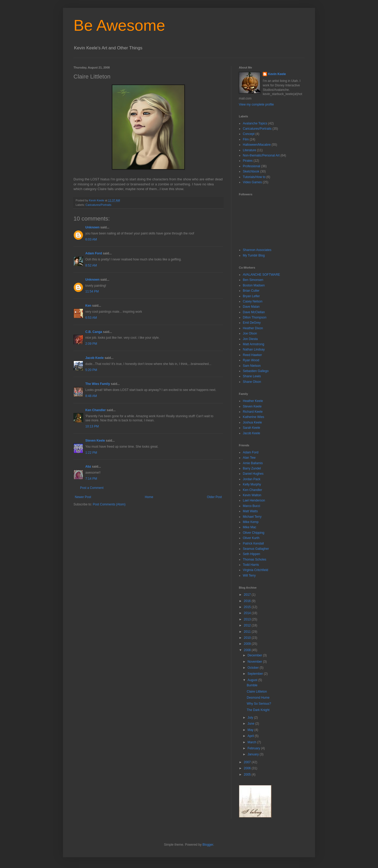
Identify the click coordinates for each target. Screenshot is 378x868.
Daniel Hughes (253, 474)
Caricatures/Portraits (98, 205)
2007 (248, 762)
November (255, 662)
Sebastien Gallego (256, 371)
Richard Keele (253, 412)
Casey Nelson (253, 301)
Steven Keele (95, 441)
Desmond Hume (258, 698)
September (256, 674)
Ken (88, 306)
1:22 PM (91, 453)
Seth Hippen (251, 554)
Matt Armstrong (253, 344)
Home (149, 497)
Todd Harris (251, 565)
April (251, 736)
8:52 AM (91, 265)
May (251, 730)
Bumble (252, 685)
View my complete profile (256, 104)
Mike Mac (250, 527)
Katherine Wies (253, 417)
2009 (248, 644)
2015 (248, 607)
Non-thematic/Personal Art (261, 155)
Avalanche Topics (255, 123)
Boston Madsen (254, 285)
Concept (249, 134)
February (254, 748)
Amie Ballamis (253, 463)
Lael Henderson (254, 500)
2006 (248, 768)
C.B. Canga (94, 332)
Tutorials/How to (254, 177)
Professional (251, 166)
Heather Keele (253, 401)
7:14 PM (91, 479)
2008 (248, 650)
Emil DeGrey (252, 323)
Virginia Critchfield (256, 570)
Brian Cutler (251, 291)
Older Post (214, 497)
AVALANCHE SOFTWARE (261, 275)
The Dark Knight (258, 710)
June (251, 724)
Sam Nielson (252, 366)
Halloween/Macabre (257, 145)
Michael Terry (252, 517)
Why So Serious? (259, 704)
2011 (248, 632)
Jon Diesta (250, 339)
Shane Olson (252, 382)
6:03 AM (91, 239)
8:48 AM (91, 396)
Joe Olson (250, 333)
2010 (248, 638)
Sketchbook (251, 171)
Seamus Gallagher (256, 549)
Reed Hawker (252, 355)
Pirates (248, 161)
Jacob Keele (94, 358)
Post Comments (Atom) (109, 504)
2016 (248, 601)
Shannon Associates (257, 250)
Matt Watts (250, 511)
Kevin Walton (252, 495)
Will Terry (249, 576)
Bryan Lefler (251, 296)
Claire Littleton (257, 692)
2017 (248, 595)
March (252, 742)
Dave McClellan (254, 312)
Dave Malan (251, 307)
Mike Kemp (251, 522)
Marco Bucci (251, 506)
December (255, 655)
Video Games (252, 182)
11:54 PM (92, 291)
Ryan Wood (251, 360)
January (254, 754)
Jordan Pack (252, 479)
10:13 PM (92, 426)
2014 (248, 613)
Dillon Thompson (255, 317)
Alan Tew (249, 458)
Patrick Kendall (253, 543)
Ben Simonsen (253, 280)
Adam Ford (94, 253)
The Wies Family (98, 384)
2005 (248, 775)
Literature (250, 150)
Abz (88, 467)
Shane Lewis (252, 376)
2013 (248, 619)
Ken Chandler (96, 410)
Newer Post (83, 497)
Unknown (92, 227)
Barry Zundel (252, 468)
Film (246, 139)
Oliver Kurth (251, 538)
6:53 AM (91, 318)
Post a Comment (92, 488)
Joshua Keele (252, 422)
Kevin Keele (277, 74)
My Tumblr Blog (254, 255)
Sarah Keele (251, 428)
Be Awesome (119, 25)
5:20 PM (91, 370)
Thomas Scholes (254, 560)
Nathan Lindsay (254, 349)
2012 (248, 625)
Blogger (208, 845)
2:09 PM (91, 344)
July (251, 718)
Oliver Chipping (254, 533)
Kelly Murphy (252, 484)
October (254, 668)
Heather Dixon (253, 328)
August (253, 680)
